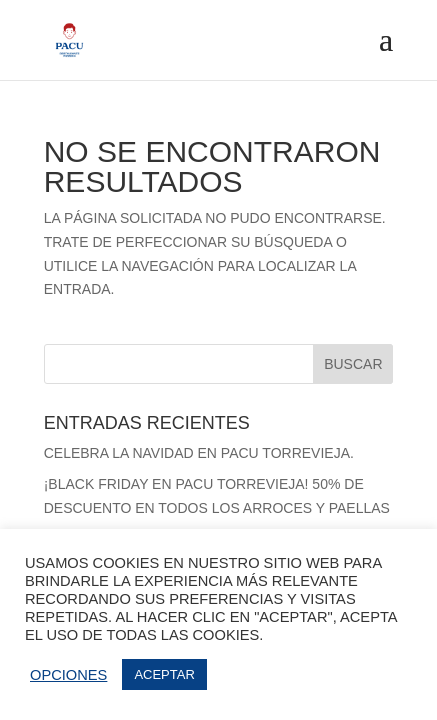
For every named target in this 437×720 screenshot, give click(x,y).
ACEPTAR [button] (164, 674)
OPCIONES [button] (68, 675)
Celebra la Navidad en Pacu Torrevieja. (199, 453)
